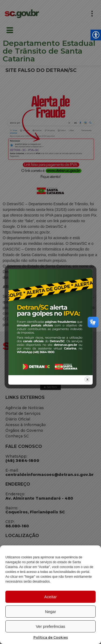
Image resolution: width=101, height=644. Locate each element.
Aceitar (50, 597)
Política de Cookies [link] (51, 637)
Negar (50, 612)
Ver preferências (50, 626)
